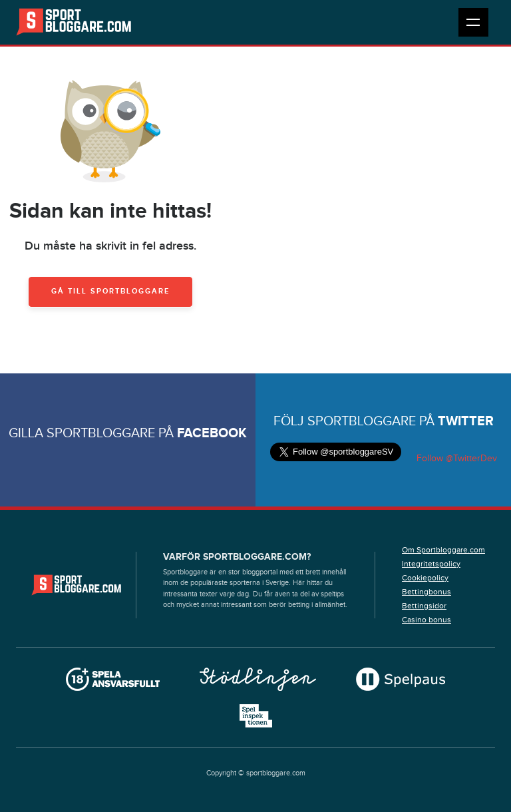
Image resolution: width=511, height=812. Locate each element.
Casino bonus (426, 620)
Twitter (466, 421)
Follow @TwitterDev (455, 459)
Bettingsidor (424, 606)
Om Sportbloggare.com (443, 550)
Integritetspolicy (431, 564)
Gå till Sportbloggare (110, 291)
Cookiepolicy (425, 578)
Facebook (212, 433)
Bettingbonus (426, 592)
